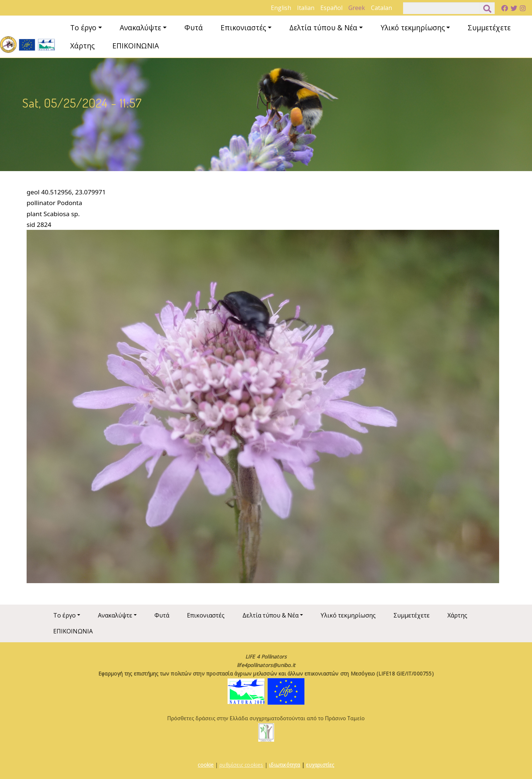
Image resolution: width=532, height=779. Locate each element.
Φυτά (194, 28)
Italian (306, 8)
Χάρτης (82, 46)
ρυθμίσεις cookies (241, 765)
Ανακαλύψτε (140, 28)
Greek (357, 8)
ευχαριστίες (320, 765)
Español (331, 8)
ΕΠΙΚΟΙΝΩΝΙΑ (136, 46)
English (281, 8)
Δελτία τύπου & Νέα (323, 28)
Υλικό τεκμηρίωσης (413, 28)
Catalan (381, 8)
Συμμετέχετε (489, 28)
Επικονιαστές (243, 28)
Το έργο (83, 28)
